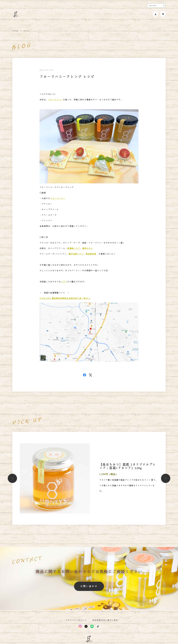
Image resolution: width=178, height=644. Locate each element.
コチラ (64, 282)
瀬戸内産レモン (76, 254)
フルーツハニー (56, 100)
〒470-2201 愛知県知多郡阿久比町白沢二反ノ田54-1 (65, 298)
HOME (97, 14)
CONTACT (144, 14)
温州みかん (88, 248)
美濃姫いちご (74, 248)
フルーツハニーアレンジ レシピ (67, 77)
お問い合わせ (89, 586)
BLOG (133, 14)
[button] (12, 478)
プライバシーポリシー (76, 620)
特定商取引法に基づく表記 (105, 620)
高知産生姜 (91, 254)
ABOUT (107, 14)
